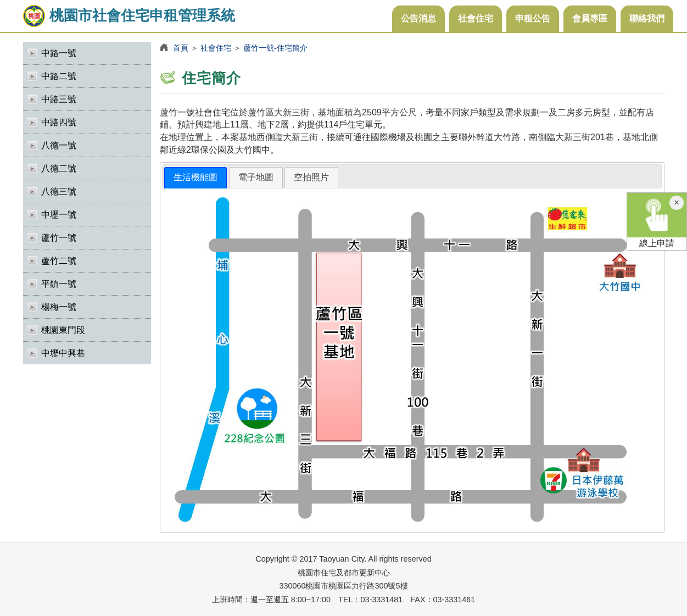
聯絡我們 (647, 18)
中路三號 (59, 99)
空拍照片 (311, 177)
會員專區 (590, 18)
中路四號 (59, 122)
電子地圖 (256, 177)
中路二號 (59, 76)
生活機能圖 (196, 177)
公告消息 (418, 18)
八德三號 (59, 192)
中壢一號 (59, 215)
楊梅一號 (59, 307)
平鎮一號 (59, 284)
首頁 (181, 48)
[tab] (196, 178)
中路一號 (59, 53)
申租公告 (533, 18)
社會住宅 (476, 18)
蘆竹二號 (59, 261)
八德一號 (59, 145)
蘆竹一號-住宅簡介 (275, 48)
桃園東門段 (63, 330)
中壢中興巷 (63, 353)
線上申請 (657, 220)
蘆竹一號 (59, 238)
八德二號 (59, 168)
